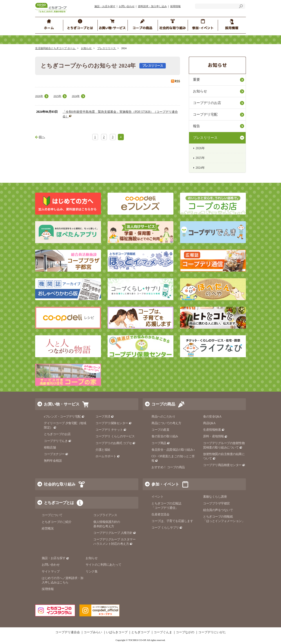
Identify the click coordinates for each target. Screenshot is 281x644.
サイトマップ (51, 571)
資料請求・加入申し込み (152, 6)
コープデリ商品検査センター (224, 465)
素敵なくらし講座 (215, 497)
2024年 (76, 96)
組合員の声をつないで (218, 510)
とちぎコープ (140, 632)
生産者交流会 (160, 514)
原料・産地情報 (215, 436)
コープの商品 (163, 404)
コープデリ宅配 (205, 114)
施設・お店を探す (105, 6)
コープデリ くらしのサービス (115, 436)
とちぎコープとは (59, 503)
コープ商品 (161, 443)
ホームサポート (108, 456)
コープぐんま (163, 632)
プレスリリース (107, 48)
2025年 (57, 96)
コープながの (185, 632)
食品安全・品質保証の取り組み (174, 450)
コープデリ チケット (111, 430)
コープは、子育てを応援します (172, 521)
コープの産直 (160, 430)
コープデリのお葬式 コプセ (115, 443)
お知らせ (87, 48)
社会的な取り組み (60, 484)
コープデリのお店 (207, 103)
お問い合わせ (127, 6)
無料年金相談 (53, 461)
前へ (42, 137)
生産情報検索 (214, 430)
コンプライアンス (105, 515)
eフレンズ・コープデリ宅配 (64, 417)
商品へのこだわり (163, 417)
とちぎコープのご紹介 (57, 522)
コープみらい (93, 632)
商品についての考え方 (166, 423)
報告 (196, 126)
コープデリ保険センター (114, 423)
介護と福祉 (103, 450)
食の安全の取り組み (165, 436)
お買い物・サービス (62, 404)
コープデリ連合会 (68, 632)
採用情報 (175, 6)
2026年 (39, 96)
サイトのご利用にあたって (103, 565)
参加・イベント (165, 484)
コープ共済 (105, 417)
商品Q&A (209, 423)
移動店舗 (50, 448)
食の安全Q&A (212, 417)
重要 (196, 80)
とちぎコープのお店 (57, 434)
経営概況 (48, 528)
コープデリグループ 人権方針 (115, 533)
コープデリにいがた (212, 632)
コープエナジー (56, 454)
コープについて (52, 515)
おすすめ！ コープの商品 (168, 467)
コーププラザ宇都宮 (216, 503)
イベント (157, 497)
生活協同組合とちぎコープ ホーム (56, 48)
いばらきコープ (117, 632)
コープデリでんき (58, 441)
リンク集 (92, 571)
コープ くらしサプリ (167, 528)
